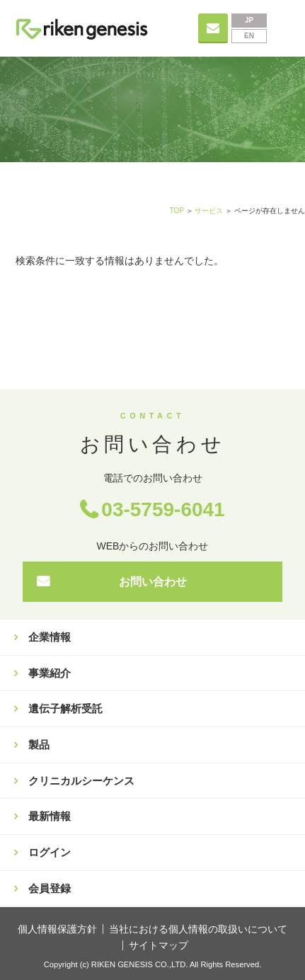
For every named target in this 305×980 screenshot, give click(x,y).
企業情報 (50, 637)
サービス (209, 211)
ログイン (50, 852)
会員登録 (50, 888)
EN (249, 36)
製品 (39, 745)
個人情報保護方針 (57, 929)
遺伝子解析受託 (65, 708)
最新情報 (50, 816)
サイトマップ (159, 945)
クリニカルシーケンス (81, 781)
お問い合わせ (153, 582)
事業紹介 (50, 673)
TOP (177, 211)
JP (249, 20)
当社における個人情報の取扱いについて (198, 929)
